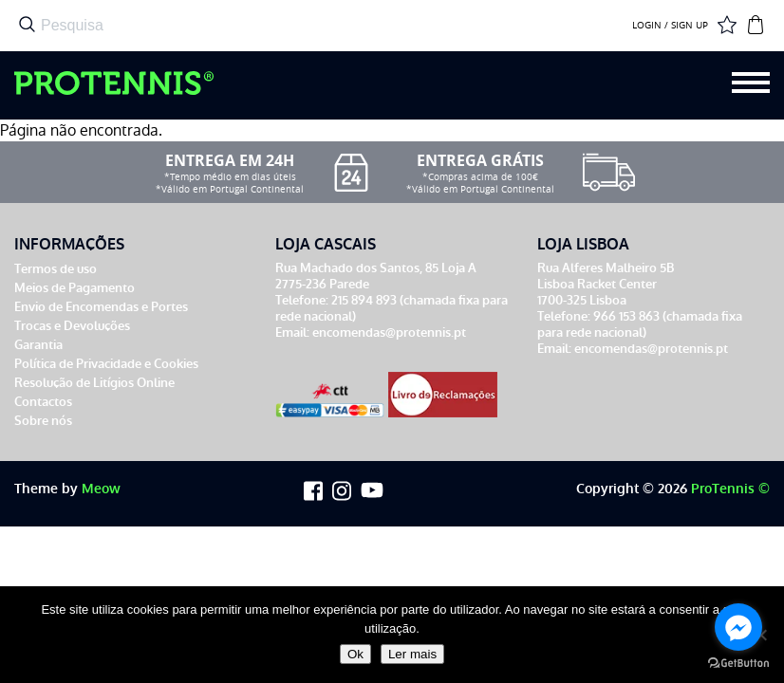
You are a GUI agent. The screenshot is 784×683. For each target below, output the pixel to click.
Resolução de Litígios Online (94, 383)
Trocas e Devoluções (72, 326)
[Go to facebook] (738, 627)
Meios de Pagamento (75, 288)
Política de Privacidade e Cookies (106, 364)
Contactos (43, 402)
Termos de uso (56, 269)
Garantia (38, 345)
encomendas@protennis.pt (389, 332)
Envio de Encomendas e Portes (101, 307)
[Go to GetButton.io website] (738, 664)
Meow (101, 489)
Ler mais (412, 654)
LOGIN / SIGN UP (670, 26)
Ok (355, 654)
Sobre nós (43, 421)
